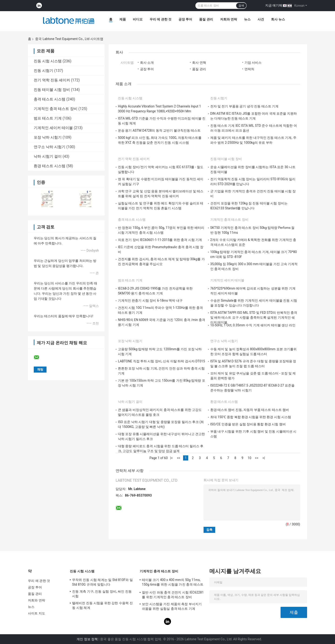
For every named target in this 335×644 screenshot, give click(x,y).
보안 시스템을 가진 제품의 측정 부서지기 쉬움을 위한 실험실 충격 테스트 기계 (172, 606)
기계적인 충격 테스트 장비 (56, 109)
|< (172, 458)
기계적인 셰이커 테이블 (53, 128)
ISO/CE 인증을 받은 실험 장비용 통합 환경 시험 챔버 (248, 424)
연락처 (249, 69)
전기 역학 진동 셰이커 (52, 80)
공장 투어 (185, 19)
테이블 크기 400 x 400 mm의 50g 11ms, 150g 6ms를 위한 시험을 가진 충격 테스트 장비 (173, 583)
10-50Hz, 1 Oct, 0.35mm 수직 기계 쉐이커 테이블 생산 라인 (253, 325)
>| (264, 458)
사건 (261, 19)
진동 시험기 (44, 71)
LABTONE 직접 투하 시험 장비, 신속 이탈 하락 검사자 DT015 (161, 361)
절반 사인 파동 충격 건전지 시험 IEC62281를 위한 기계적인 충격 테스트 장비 (173, 595)
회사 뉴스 (278, 19)
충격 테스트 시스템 (50, 99)
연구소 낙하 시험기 (50, 147)
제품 (123, 19)
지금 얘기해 (274, 5)
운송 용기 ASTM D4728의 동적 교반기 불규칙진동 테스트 (159, 130)
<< (178, 458)
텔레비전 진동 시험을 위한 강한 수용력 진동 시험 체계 (102, 605)
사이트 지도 (37, 613)
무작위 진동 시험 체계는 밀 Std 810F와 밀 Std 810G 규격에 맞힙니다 (102, 582)
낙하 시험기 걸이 (48, 156)
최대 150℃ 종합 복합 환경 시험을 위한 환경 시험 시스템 (251, 417)
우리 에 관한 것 (161, 19)
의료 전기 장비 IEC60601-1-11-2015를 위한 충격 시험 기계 (160, 240)
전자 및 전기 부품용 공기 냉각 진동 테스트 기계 (245, 106)
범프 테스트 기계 (48, 118)
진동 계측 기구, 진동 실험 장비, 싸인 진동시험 (102, 594)
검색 (241, 6)
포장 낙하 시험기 (48, 137)
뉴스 (247, 19)
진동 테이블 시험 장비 (52, 90)
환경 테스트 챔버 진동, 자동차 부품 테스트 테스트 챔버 (250, 410)
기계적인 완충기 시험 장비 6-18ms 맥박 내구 (150, 300)
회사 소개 (147, 63)
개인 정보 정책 (87, 639)
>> (257, 458)
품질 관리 (206, 19)
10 (250, 458)
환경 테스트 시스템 (50, 166)
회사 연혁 (199, 63)
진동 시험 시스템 (48, 61)
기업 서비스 (253, 63)
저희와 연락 (229, 19)
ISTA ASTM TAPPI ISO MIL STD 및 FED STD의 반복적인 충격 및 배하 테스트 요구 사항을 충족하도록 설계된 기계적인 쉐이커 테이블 (254, 317)
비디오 (138, 19)
